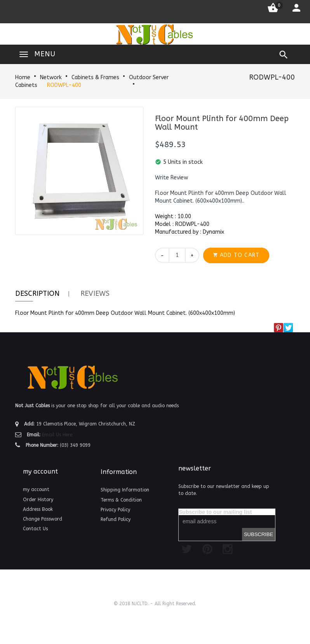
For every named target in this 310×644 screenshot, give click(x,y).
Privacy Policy (115, 510)
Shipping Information (125, 490)
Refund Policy (116, 519)
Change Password (43, 519)
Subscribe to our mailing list (215, 512)
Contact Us (35, 529)
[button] (172, 178)
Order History (38, 500)
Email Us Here (57, 435)
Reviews (95, 293)
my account (36, 490)
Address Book (38, 509)
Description (37, 293)
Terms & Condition (121, 500)
